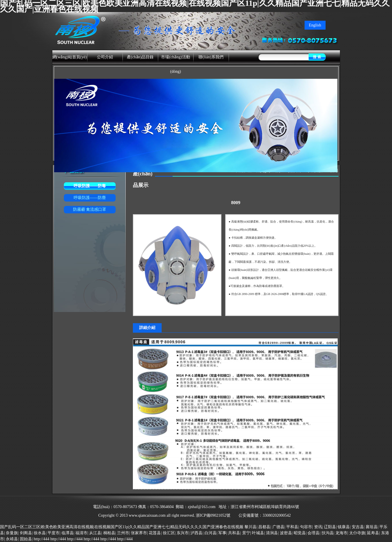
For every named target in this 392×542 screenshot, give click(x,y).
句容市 (306, 527)
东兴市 (183, 533)
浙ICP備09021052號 (214, 515)
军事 (222, 533)
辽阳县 (330, 527)
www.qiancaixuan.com (147, 515)
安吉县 (358, 527)
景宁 (246, 533)
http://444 (41, 539)
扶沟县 (328, 533)
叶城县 (258, 533)
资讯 (318, 527)
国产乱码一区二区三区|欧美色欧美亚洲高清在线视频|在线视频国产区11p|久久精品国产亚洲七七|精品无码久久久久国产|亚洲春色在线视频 (122, 527)
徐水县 (40, 533)
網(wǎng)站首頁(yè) (70, 57)
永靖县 (12, 539)
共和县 (234, 533)
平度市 (53, 533)
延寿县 (373, 533)
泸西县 (196, 533)
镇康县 (344, 527)
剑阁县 (26, 533)
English (315, 25)
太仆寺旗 (357, 533)
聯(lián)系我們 (211, 57)
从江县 (95, 533)
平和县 (292, 527)
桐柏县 (109, 533)
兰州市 (123, 533)
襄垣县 (372, 527)
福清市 (81, 533)
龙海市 (341, 533)
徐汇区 (169, 533)
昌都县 (264, 527)
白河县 (211, 533)
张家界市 (139, 533)
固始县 (26, 539)
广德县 (278, 527)
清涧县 (272, 533)
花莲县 (155, 533)
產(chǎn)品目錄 (140, 57)
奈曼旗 (12, 533)
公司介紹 (105, 57)
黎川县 (251, 527)
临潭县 (68, 533)
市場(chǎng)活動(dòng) (176, 64)
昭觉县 (300, 533)
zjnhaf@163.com (202, 507)
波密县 (286, 533)
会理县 (313, 533)
